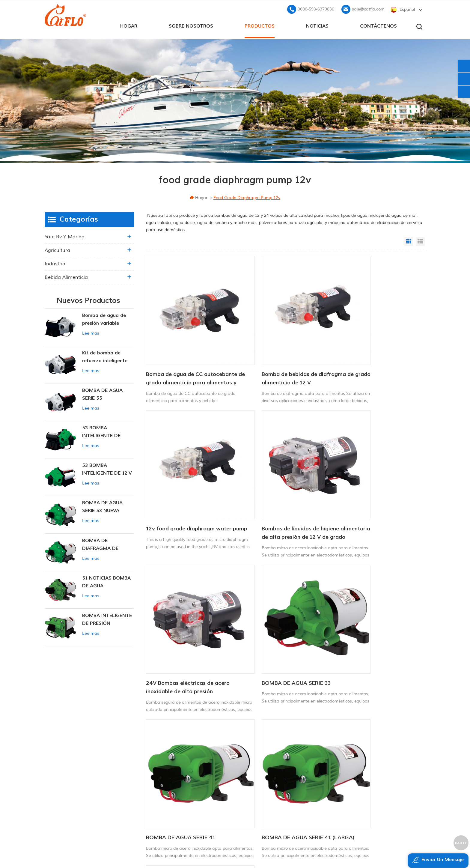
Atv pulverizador (251, 753)
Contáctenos (378, 24)
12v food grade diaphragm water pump (376, 355)
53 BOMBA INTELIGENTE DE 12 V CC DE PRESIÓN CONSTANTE (107, 468)
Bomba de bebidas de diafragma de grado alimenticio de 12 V (282, 355)
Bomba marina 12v (254, 733)
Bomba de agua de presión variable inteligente (104, 319)
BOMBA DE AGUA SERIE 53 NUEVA (102, 506)
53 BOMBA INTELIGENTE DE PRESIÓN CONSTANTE (108, 431)
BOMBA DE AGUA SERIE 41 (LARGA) (274, 620)
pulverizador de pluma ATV (262, 773)
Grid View (409, 240)
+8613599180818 (356, 752)
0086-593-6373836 (316, 8)
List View (420, 240)
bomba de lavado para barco (265, 743)
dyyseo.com (358, 849)
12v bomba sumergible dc (261, 763)
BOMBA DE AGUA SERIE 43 (368, 615)
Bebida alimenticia (66, 276)
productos (260, 24)
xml (174, 791)
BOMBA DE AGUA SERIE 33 (367, 483)
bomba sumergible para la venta (268, 804)
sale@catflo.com (368, 8)
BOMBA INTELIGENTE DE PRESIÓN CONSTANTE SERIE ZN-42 (107, 619)
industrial (56, 263)
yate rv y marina (65, 236)
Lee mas (91, 332)
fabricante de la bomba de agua (269, 784)
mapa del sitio (185, 781)
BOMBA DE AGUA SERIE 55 (102, 393)
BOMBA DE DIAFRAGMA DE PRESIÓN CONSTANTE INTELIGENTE (108, 543)
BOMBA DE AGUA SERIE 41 (181, 615)
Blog (174, 770)
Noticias (317, 24)
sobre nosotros (191, 24)
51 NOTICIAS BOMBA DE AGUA (106, 581)
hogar (129, 24)
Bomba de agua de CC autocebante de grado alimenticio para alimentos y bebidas (183, 356)
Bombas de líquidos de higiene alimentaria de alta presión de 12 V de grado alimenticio (189, 488)
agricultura (57, 249)
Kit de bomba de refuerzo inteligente (105, 356)
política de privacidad (191, 801)
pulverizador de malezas (260, 794)
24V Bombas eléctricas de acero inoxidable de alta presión (281, 487)
